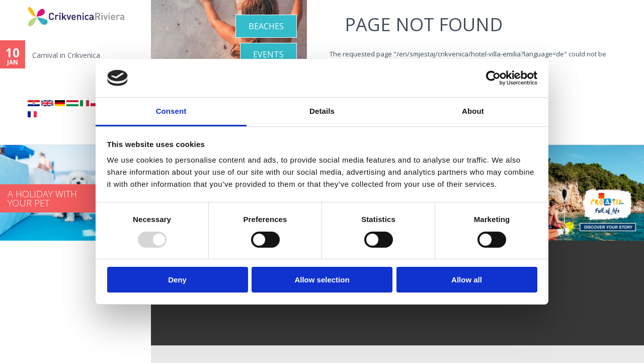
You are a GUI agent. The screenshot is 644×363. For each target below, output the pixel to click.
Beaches (266, 26)
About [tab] (473, 111)
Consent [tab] (171, 111)
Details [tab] (322, 111)
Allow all (467, 280)
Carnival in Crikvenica (66, 55)
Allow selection (322, 280)
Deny (177, 280)
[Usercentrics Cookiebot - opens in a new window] (493, 78)
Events (268, 54)
